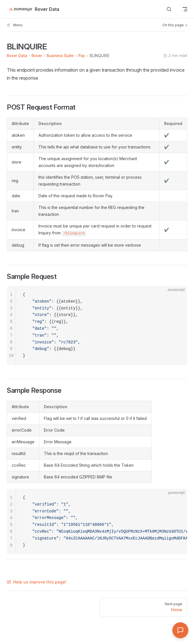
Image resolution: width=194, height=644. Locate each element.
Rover (37, 56)
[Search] (169, 9)
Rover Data (17, 56)
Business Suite (60, 56)
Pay (82, 56)
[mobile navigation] (185, 9)
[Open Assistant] (180, 630)
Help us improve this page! (37, 582)
